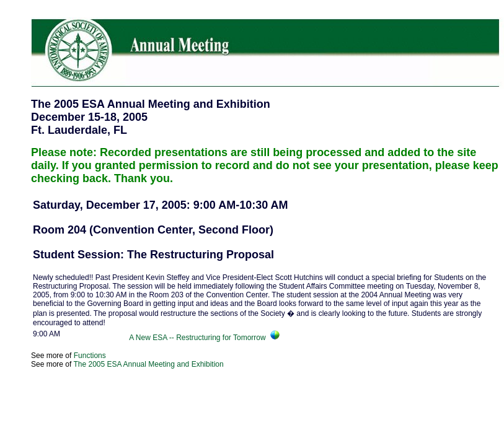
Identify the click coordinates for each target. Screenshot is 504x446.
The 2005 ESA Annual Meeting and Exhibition (148, 364)
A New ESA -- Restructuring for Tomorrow (199, 338)
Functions (90, 356)
